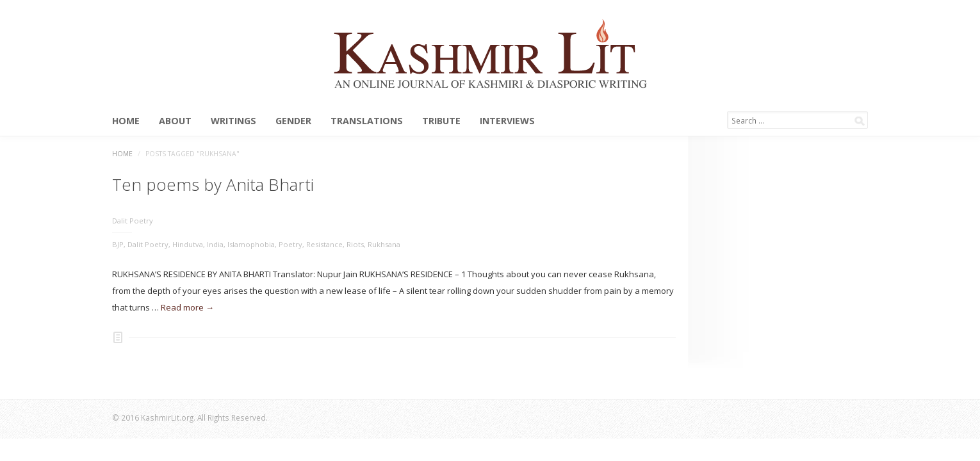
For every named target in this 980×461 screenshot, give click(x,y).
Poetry (290, 244)
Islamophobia (251, 244)
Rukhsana (384, 244)
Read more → (187, 307)
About (175, 121)
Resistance (324, 244)
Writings (233, 121)
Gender (293, 121)
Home (126, 121)
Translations (367, 121)
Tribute (441, 121)
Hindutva (188, 244)
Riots (355, 244)
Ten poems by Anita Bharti (213, 184)
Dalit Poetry (133, 221)
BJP (118, 244)
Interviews (507, 121)
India (215, 244)
